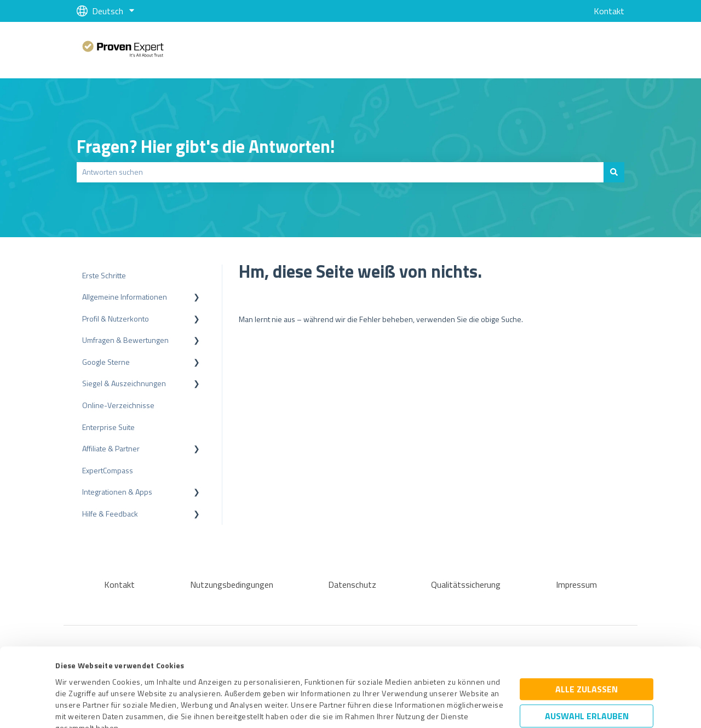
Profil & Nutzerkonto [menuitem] (116, 319)
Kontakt (609, 11)
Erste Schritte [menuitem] (104, 275)
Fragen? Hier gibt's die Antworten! (206, 146)
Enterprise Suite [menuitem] (108, 427)
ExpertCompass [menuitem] (108, 470)
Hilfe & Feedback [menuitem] (110, 514)
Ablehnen (587, 676)
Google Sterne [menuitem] (106, 362)
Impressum (75, 677)
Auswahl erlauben (587, 642)
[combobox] (340, 172)
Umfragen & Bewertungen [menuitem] (125, 340)
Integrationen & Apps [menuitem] (117, 492)
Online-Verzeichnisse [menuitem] (118, 405)
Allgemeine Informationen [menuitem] (125, 297)
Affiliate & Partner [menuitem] (111, 448)
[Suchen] (614, 172)
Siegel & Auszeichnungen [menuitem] (124, 383)
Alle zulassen (587, 615)
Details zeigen (444, 707)
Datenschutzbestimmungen (149, 677)
